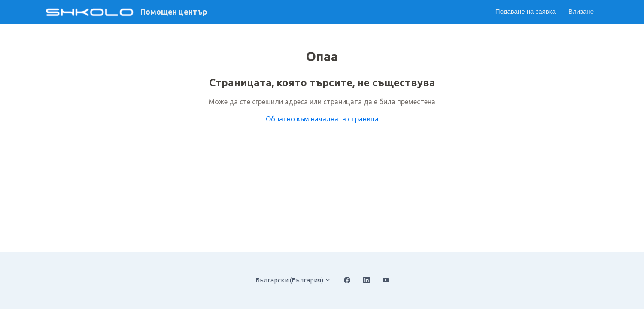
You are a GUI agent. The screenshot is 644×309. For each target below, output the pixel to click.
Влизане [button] (581, 11)
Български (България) (293, 280)
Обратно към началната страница (322, 119)
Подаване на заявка (526, 11)
